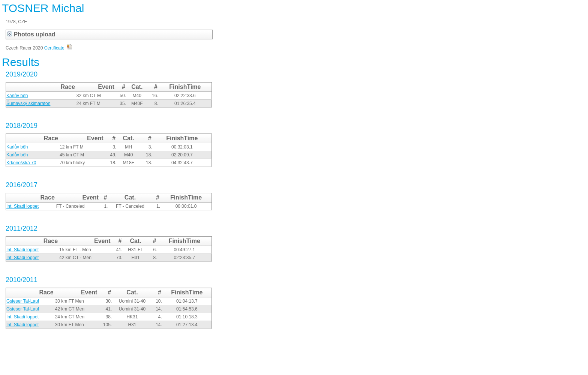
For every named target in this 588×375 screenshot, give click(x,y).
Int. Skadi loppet (22, 206)
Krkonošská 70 (21, 163)
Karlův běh (17, 96)
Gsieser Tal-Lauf (23, 301)
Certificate (58, 48)
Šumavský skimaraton (28, 103)
